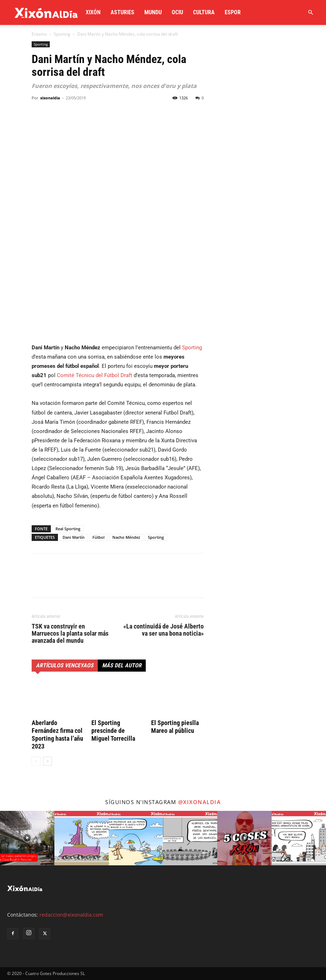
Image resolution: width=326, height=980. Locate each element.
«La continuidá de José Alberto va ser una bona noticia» (164, 630)
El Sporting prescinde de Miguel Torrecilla (113, 731)
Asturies (122, 12)
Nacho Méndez (126, 537)
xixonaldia (50, 98)
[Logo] (46, 12)
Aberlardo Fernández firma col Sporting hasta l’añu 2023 (57, 734)
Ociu (177, 12)
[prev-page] (36, 761)
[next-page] (47, 761)
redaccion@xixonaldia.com (71, 915)
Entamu (39, 34)
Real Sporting (68, 529)
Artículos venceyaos (65, 665)
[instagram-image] (27, 838)
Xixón (93, 12)
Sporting (62, 34)
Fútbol (98, 537)
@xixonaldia (200, 802)
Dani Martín (74, 537)
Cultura (204, 12)
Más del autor (122, 665)
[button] (310, 13)
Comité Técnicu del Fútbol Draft (95, 375)
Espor (233, 12)
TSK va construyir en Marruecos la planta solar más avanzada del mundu (70, 634)
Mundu (153, 12)
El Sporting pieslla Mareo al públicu (175, 727)
